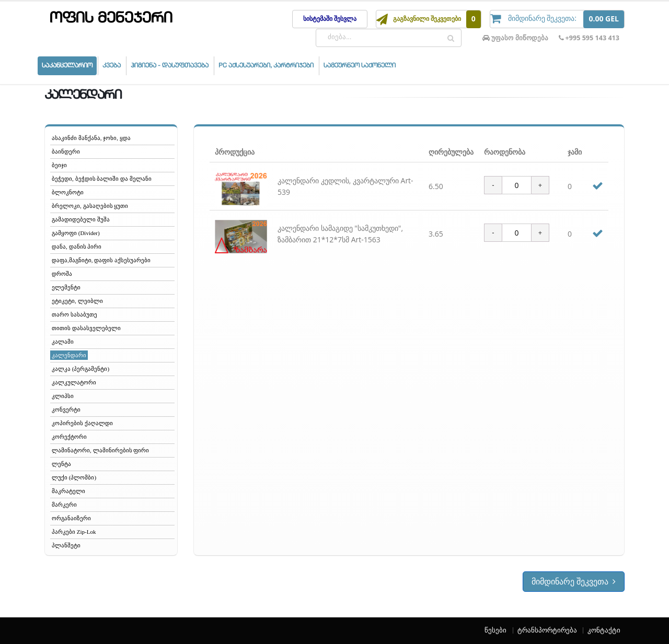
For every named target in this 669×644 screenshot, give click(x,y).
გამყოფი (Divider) (76, 233)
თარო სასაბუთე (74, 314)
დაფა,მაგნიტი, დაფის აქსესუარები (101, 260)
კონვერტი (66, 409)
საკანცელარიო (67, 66)
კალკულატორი (74, 382)
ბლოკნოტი (68, 192)
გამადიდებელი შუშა (81, 219)
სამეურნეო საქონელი (360, 66)
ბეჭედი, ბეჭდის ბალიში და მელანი (102, 179)
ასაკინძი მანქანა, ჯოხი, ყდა (91, 138)
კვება (112, 66)
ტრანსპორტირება (547, 630)
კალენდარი (69, 355)
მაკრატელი (68, 491)
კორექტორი (69, 437)
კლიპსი (63, 396)
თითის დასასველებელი (86, 328)
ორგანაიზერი (71, 518)
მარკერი (64, 505)
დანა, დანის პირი (77, 247)
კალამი (63, 342)
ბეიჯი (59, 165)
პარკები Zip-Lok (74, 532)
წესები (495, 630)
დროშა (62, 274)
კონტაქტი (604, 630)
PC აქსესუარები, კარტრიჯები (266, 66)
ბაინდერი (66, 151)
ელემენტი (66, 287)
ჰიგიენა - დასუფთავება (170, 66)
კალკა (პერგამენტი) (80, 369)
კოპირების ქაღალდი (82, 423)
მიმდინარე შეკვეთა (574, 581)
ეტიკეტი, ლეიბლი (77, 301)
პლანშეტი (66, 545)
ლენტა (61, 464)
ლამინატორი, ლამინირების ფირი (100, 450)
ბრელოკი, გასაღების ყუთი (90, 206)
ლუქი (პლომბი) (74, 477)
